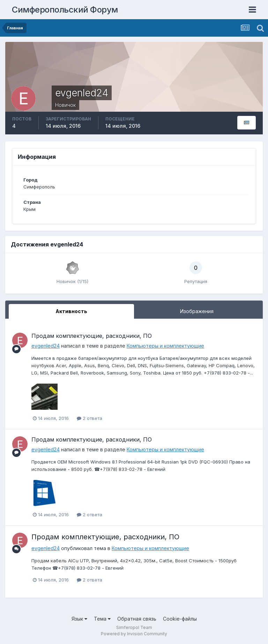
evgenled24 (46, 346)
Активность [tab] (71, 311)
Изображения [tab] (197, 311)
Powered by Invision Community (134, 634)
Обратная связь (137, 619)
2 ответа (90, 418)
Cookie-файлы (180, 619)
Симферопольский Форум (65, 10)
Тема (102, 619)
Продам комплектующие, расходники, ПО (92, 336)
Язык (79, 619)
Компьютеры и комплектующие (165, 346)
